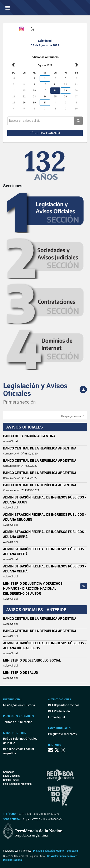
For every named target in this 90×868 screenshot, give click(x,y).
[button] (72, 416)
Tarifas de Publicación (18, 722)
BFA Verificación (59, 711)
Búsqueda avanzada (45, 133)
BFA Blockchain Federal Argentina (19, 751)
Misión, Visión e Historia (19, 705)
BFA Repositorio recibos (64, 705)
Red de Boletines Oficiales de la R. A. (20, 741)
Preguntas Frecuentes (62, 734)
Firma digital (57, 717)
